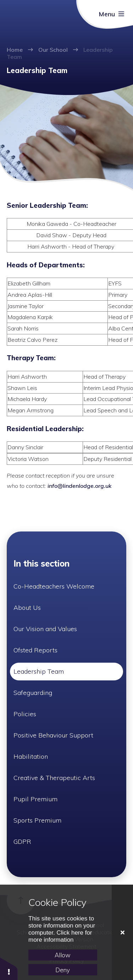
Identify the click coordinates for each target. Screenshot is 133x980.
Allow (63, 955)
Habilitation (31, 756)
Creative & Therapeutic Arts (54, 778)
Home (15, 50)
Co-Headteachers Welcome (54, 586)
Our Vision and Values (45, 629)
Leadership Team (39, 671)
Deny (63, 970)
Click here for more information (60, 936)
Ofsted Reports (35, 650)
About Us (27, 608)
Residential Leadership (44, 429)
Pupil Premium (35, 799)
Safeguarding (33, 693)
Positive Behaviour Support (53, 735)
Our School (53, 50)
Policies (25, 714)
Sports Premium (37, 820)
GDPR (22, 842)
